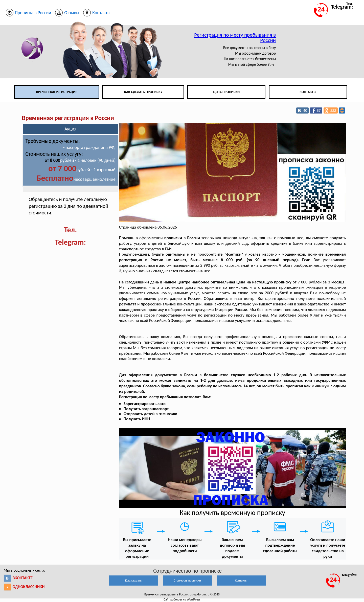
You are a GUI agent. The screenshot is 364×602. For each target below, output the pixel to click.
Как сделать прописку (143, 92)
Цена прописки (227, 92)
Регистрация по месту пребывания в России (235, 38)
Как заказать (133, 580)
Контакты (308, 92)
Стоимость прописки (187, 580)
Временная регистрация (57, 92)
